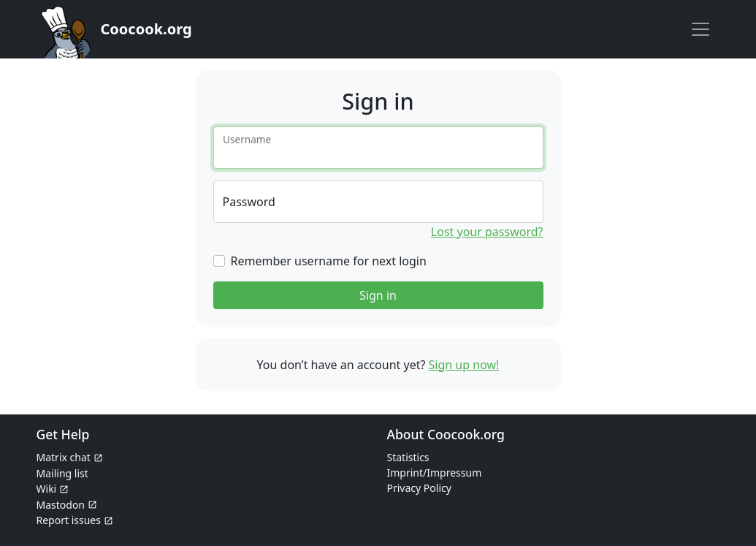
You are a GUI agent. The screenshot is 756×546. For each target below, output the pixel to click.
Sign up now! (464, 365)
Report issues (69, 520)
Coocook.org (146, 29)
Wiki (47, 489)
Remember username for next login (329, 261)
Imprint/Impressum (435, 473)
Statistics (408, 457)
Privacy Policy (419, 488)
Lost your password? (487, 232)
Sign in (378, 295)
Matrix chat (64, 457)
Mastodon (61, 505)
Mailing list (62, 473)
